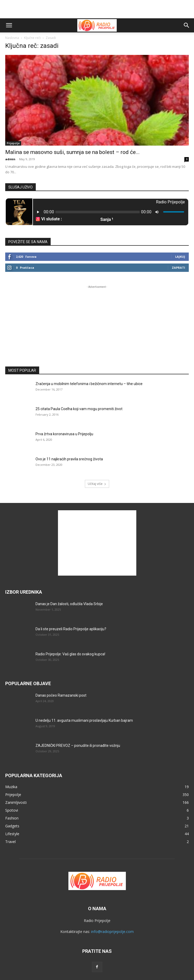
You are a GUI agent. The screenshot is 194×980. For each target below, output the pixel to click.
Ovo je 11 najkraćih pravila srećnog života (69, 459)
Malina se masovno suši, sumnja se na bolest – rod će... (72, 152)
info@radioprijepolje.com (112, 932)
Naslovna (12, 38)
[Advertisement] (97, 9)
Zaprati (178, 268)
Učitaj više (97, 484)
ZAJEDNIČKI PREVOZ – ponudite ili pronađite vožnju (78, 746)
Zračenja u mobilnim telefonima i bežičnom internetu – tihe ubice (89, 384)
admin (10, 159)
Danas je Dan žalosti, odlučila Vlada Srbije (69, 604)
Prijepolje (13, 143)
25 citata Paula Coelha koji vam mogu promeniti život (79, 409)
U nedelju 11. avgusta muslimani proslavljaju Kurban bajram (84, 720)
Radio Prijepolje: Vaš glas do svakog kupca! (70, 654)
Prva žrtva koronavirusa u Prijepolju (64, 434)
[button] (9, 25)
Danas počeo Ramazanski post (61, 695)
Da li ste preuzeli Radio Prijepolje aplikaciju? (71, 629)
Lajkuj (180, 257)
